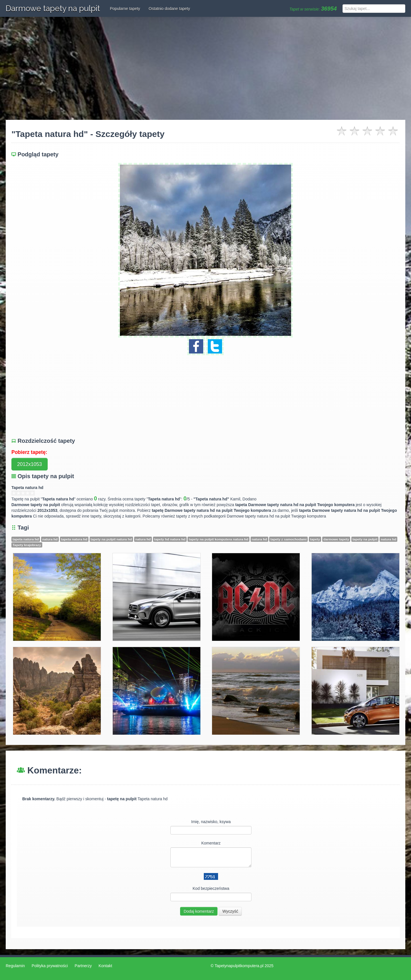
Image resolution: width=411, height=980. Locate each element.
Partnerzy (83, 966)
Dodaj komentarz (199, 911)
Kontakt (105, 966)
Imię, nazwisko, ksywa (211, 822)
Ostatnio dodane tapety (169, 9)
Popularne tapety (125, 9)
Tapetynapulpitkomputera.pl (239, 966)
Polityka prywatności (50, 966)
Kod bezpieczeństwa (211, 888)
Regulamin (15, 966)
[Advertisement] (205, 68)
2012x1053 (30, 464)
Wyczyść (230, 911)
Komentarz (211, 843)
